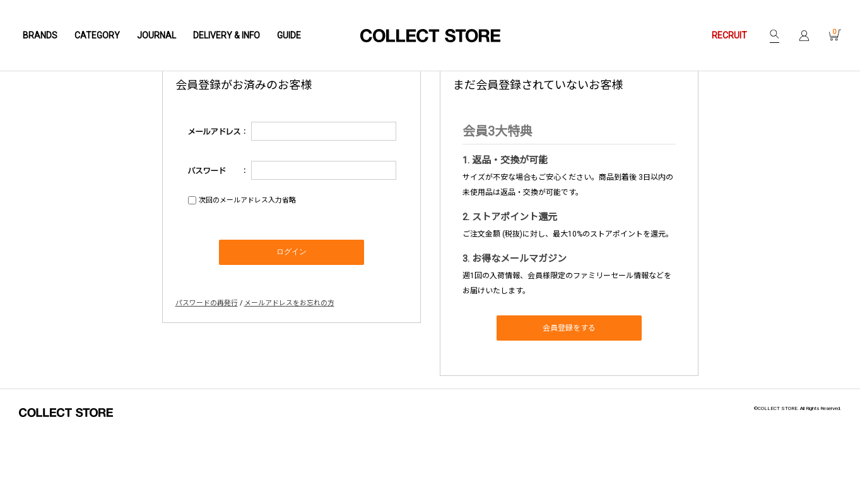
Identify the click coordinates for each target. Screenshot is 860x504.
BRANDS (40, 35)
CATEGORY (97, 35)
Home (74, 108)
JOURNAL (156, 35)
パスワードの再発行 (207, 364)
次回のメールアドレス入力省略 (247, 262)
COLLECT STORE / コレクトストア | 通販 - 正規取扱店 (430, 36)
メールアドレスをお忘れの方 (289, 364)
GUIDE (289, 35)
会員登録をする (569, 390)
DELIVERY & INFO (227, 35)
